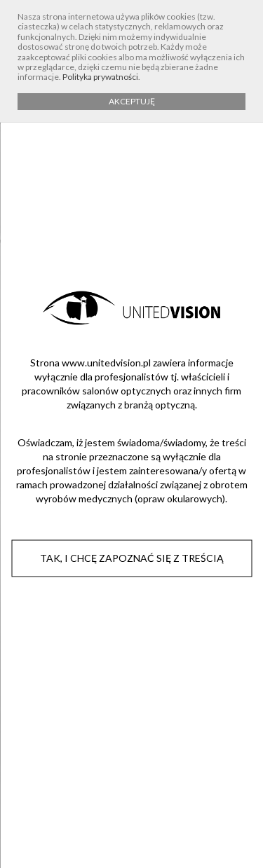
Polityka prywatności (100, 77)
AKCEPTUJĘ (132, 101)
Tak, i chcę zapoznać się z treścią (132, 558)
